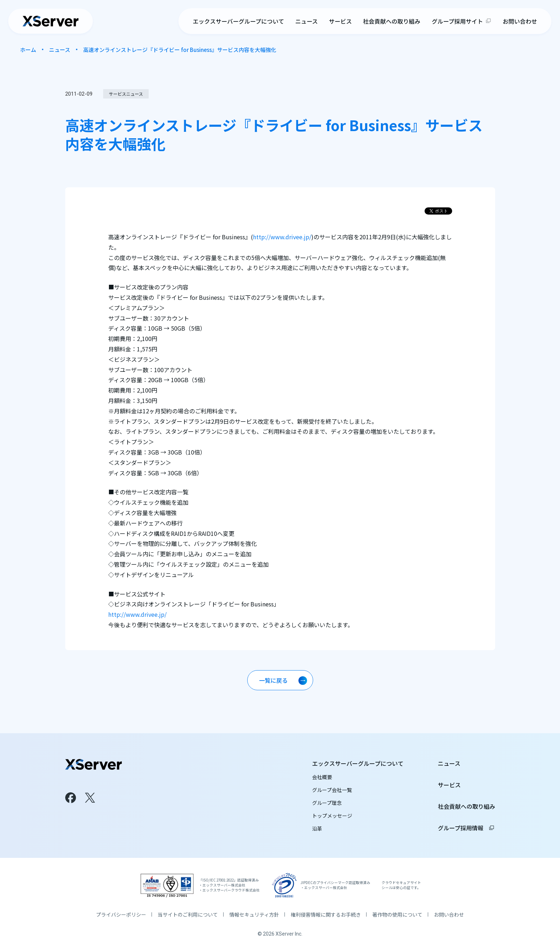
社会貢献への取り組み (392, 21)
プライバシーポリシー (121, 914)
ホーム (28, 50)
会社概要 (322, 777)
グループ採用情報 (466, 828)
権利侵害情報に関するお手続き (326, 914)
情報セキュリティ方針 (254, 914)
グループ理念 (327, 803)
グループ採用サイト (457, 21)
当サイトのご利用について (188, 914)
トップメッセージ (332, 816)
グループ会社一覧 (332, 790)
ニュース (307, 21)
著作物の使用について (397, 914)
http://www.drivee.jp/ (282, 237)
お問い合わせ (520, 21)
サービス (340, 21)
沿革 (317, 828)
